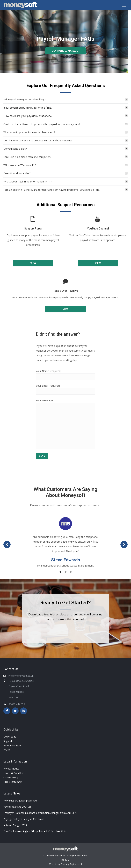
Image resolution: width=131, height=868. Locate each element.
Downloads (10, 737)
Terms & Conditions (14, 773)
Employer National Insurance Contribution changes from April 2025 (40, 813)
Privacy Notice (11, 769)
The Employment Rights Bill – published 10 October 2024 (35, 831)
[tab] (65, 99)
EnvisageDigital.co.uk (72, 864)
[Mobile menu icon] (124, 5)
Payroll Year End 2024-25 (17, 807)
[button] (7, 544)
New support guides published (20, 801)
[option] (65, 542)
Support (8, 741)
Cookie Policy (11, 777)
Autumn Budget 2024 (15, 825)
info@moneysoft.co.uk (21, 676)
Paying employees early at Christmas (24, 819)
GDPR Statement (13, 782)
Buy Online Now (12, 745)
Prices (7, 750)
